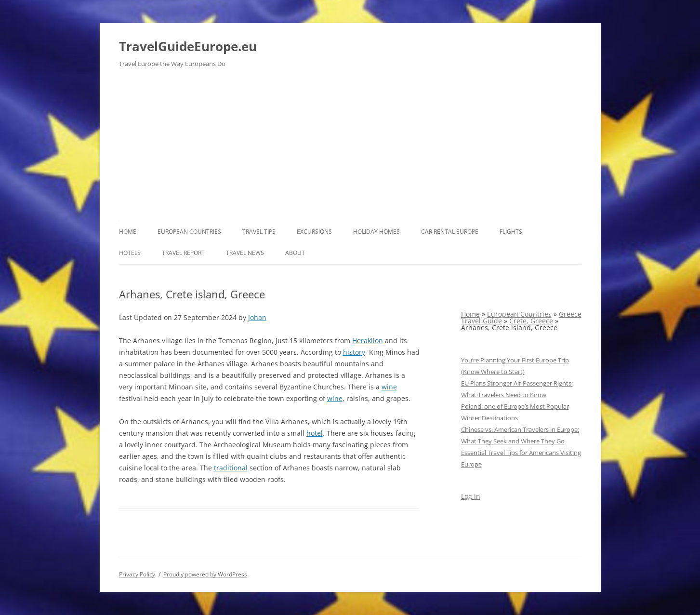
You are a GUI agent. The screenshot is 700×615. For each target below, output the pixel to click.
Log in (471, 496)
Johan (257, 317)
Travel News (245, 253)
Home (128, 232)
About (295, 253)
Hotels (130, 253)
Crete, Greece (531, 321)
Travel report (183, 253)
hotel (315, 433)
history (354, 352)
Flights (511, 232)
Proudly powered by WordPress (205, 574)
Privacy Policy (137, 574)
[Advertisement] (350, 148)
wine (389, 387)
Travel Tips (259, 232)
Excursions (314, 232)
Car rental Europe (450, 232)
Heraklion (368, 341)
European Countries (189, 232)
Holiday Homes (376, 232)
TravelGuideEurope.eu (188, 46)
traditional (231, 468)
